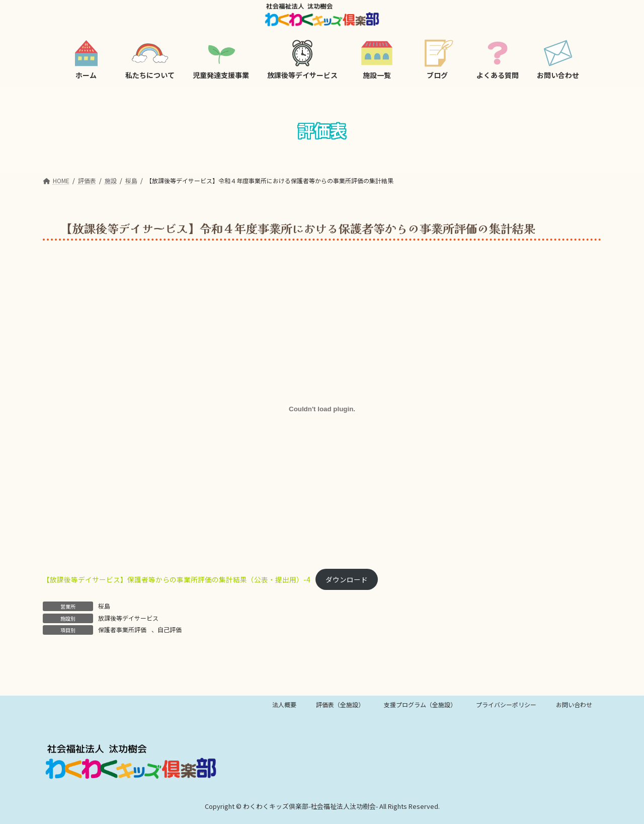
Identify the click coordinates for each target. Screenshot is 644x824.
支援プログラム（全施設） (420, 704)
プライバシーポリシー (506, 704)
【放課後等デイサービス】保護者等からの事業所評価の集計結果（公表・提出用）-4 (177, 579)
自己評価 (170, 629)
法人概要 (284, 704)
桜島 (104, 606)
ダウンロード (347, 579)
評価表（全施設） (340, 704)
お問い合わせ (574, 704)
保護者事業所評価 (122, 629)
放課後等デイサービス (128, 618)
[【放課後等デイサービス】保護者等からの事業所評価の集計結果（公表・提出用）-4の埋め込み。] (322, 409)
